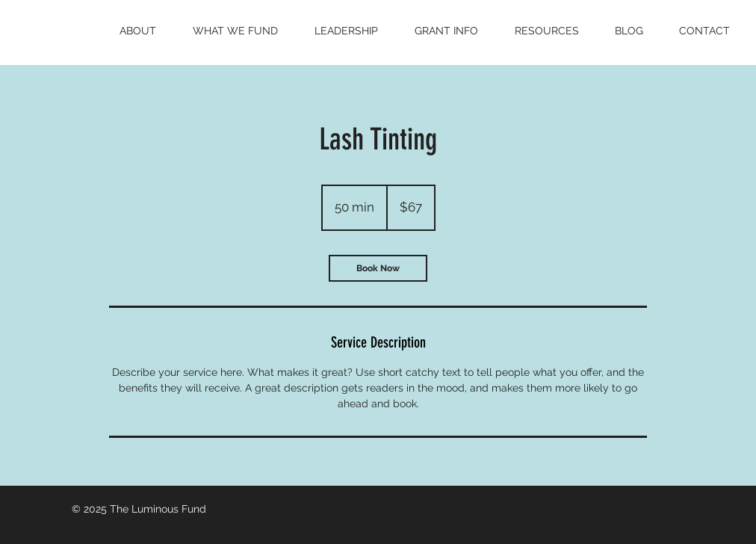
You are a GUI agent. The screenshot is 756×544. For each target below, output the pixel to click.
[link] (378, 268)
